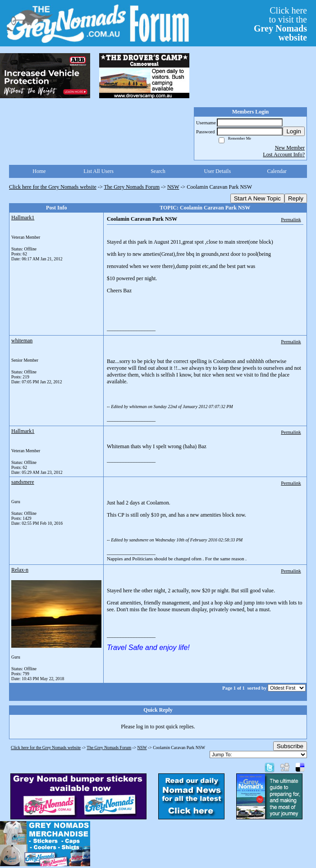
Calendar (277, 171)
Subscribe (290, 746)
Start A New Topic (257, 198)
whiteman (22, 341)
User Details (217, 171)
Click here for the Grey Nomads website (53, 187)
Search (158, 171)
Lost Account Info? (284, 155)
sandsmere (23, 482)
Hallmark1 (23, 218)
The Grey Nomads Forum (132, 187)
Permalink (291, 219)
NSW (173, 187)
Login (294, 131)
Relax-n (20, 570)
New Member (290, 148)
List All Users (98, 171)
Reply (296, 198)
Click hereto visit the (280, 24)
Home (39, 171)
